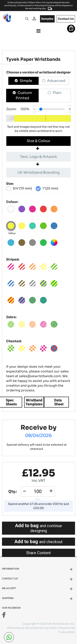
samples (47, 19)
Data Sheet (59, 402)
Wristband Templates (34, 402)
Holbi (53, 628)
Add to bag (38, 528)
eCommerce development (26, 628)
